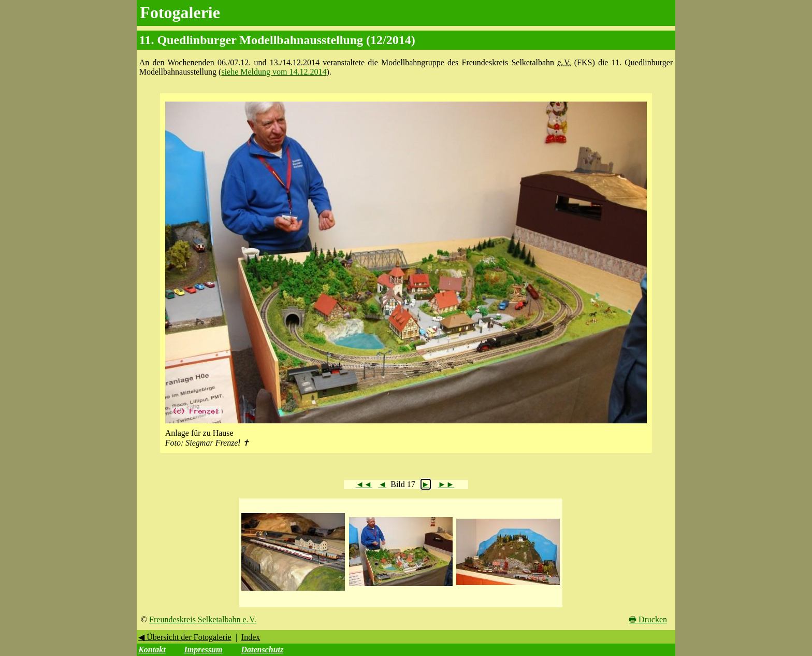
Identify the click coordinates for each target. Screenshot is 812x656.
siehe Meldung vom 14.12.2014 (274, 72)
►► (446, 484)
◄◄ (364, 484)
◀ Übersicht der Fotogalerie (185, 637)
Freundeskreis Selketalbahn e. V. (203, 619)
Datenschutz (262, 650)
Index (251, 637)
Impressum (204, 650)
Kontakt (152, 650)
